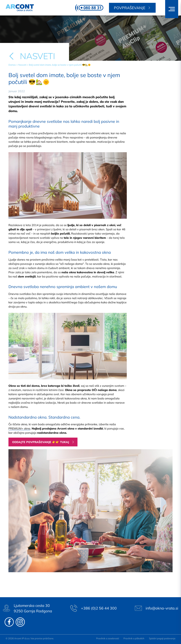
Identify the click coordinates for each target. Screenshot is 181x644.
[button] (172, 9)
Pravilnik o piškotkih (134, 638)
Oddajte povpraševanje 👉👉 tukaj (41, 442)
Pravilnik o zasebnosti (108, 638)
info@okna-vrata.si (162, 608)
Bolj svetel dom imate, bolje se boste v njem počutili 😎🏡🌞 (60, 65)
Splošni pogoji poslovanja (162, 638)
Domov (12, 65)
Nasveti (22, 65)
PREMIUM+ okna (19, 428)
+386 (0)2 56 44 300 (99, 608)
